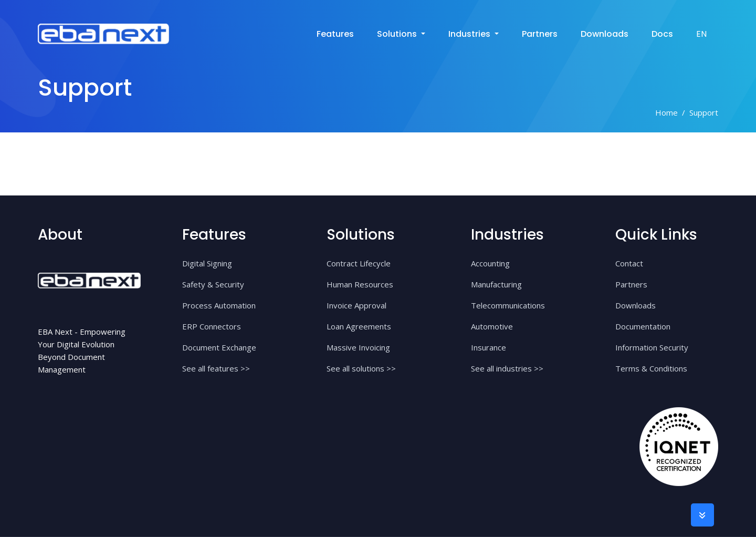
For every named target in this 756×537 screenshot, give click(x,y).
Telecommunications (508, 305)
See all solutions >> (361, 368)
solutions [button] (398, 34)
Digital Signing (207, 263)
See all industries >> (507, 368)
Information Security (652, 347)
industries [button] (470, 34)
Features (335, 34)
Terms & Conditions (651, 368)
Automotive (492, 326)
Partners (540, 34)
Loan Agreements (359, 326)
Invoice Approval (356, 305)
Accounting (490, 263)
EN (701, 34)
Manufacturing (496, 284)
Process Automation (219, 305)
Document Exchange (219, 347)
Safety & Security (213, 284)
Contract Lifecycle (359, 263)
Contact (629, 263)
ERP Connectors (212, 326)
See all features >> (216, 368)
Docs (662, 34)
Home (666, 112)
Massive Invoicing (358, 347)
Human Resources (360, 284)
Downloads (605, 34)
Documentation (643, 326)
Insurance (489, 347)
